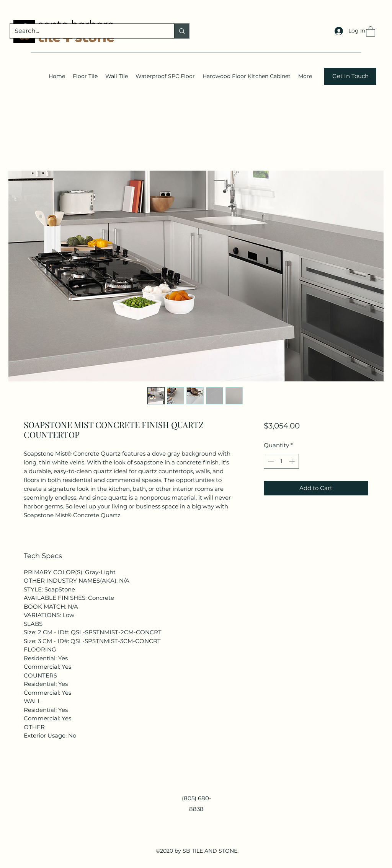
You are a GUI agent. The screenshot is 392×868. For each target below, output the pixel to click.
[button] (371, 31)
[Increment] (293, 461)
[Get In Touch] (350, 76)
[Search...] (86, 31)
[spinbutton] (281, 461)
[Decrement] (270, 461)
